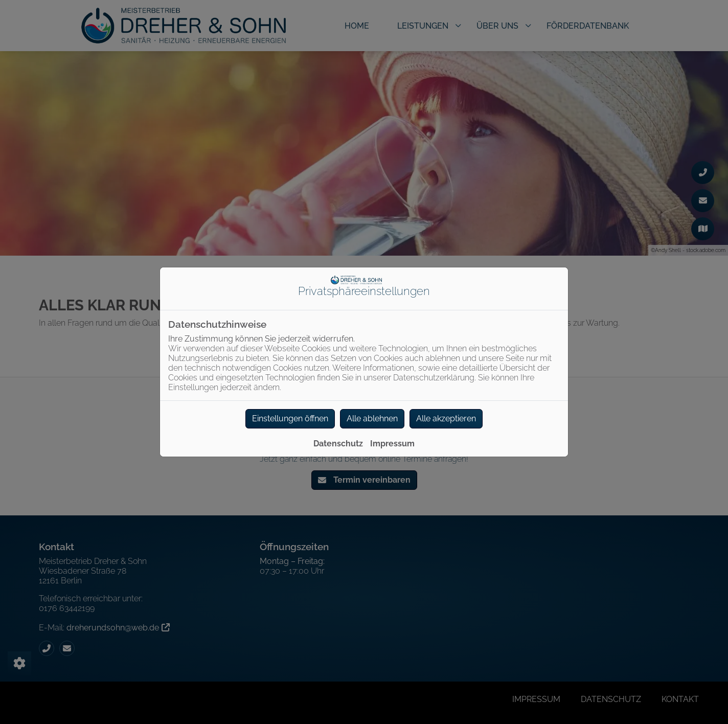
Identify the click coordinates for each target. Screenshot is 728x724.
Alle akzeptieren (446, 418)
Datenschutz (338, 444)
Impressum (392, 444)
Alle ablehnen (372, 418)
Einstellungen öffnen (290, 418)
